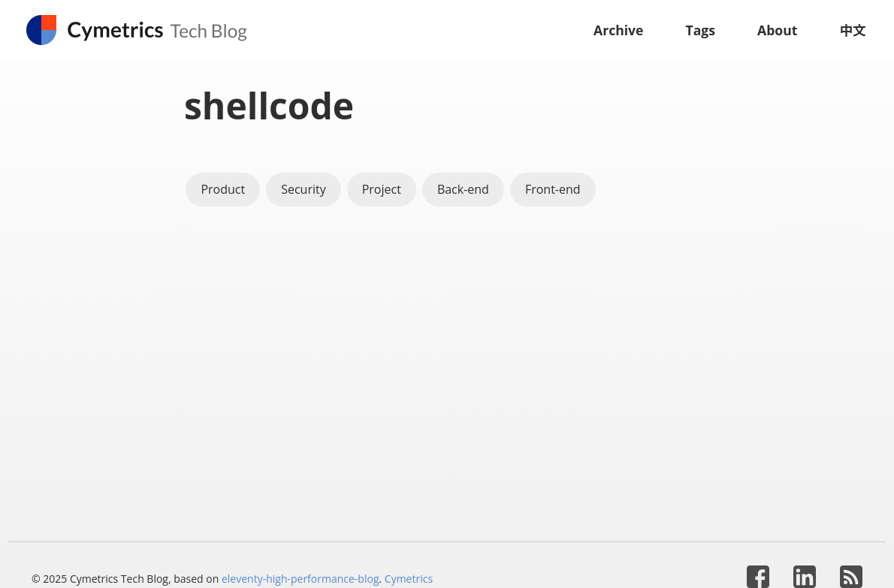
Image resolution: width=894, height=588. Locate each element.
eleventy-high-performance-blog (301, 579)
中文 (852, 30)
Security (304, 189)
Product (223, 189)
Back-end (463, 189)
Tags (701, 30)
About (777, 30)
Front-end (553, 189)
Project (382, 189)
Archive (619, 30)
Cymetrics (409, 579)
